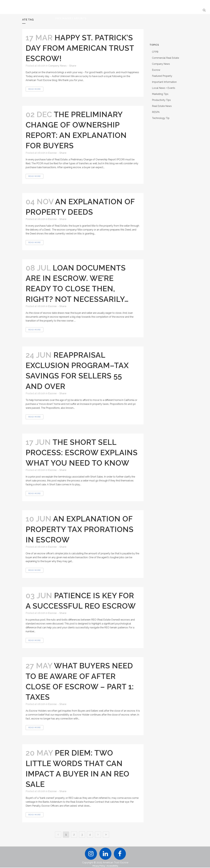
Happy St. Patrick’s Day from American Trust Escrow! (80, 48)
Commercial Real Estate (165, 58)
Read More (35, 89)
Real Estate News (162, 106)
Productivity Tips (161, 100)
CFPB (155, 52)
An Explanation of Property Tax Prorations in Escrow (80, 529)
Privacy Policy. (99, 866)
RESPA (156, 112)
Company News (57, 66)
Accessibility (112, 866)
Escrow (52, 153)
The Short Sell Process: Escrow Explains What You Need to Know (82, 453)
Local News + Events (164, 88)
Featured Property (162, 76)
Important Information (164, 82)
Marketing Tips (160, 94)
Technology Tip (161, 118)
